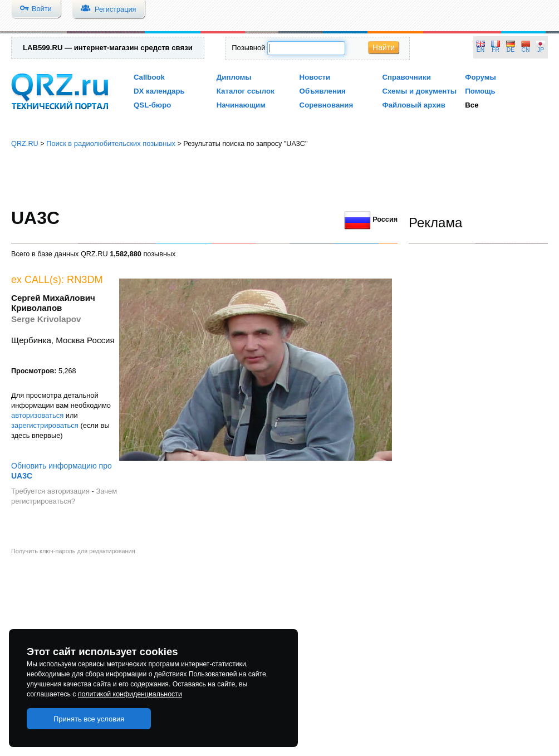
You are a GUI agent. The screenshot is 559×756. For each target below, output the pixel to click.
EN (480, 50)
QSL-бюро (152, 105)
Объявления (323, 91)
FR (496, 50)
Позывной (248, 48)
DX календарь (159, 91)
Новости (315, 77)
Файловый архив (413, 105)
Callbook (149, 77)
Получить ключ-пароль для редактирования (73, 551)
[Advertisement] (280, 178)
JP (541, 50)
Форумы (480, 77)
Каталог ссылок (246, 91)
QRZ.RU (25, 143)
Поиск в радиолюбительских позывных (111, 143)
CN (526, 50)
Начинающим (241, 105)
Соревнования (327, 105)
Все (472, 105)
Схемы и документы (419, 91)
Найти (384, 47)
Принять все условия (89, 719)
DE (511, 50)
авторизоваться (37, 415)
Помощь (480, 91)
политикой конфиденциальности (130, 694)
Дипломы (234, 77)
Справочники (406, 77)
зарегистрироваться (45, 425)
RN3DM (85, 280)
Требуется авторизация (50, 491)
